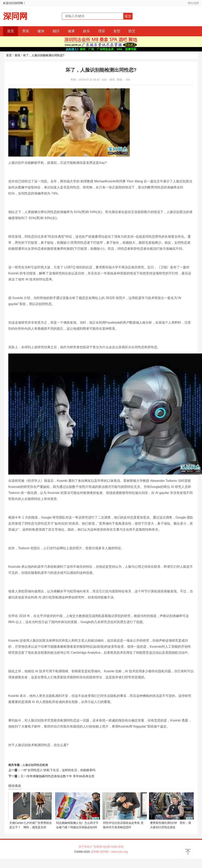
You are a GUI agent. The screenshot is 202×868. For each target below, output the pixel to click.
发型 (117, 31)
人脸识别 (28, 765)
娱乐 (86, 31)
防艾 (132, 31)
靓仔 (56, 31)
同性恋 (38, 765)
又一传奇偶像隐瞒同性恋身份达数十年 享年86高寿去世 (57, 776)
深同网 (15, 16)
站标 (114, 847)
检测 (45, 765)
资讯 (17, 55)
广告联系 (96, 847)
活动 (121, 847)
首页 (11, 31)
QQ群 (107, 847)
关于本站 (84, 847)
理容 (102, 31)
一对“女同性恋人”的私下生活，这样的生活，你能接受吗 (58, 770)
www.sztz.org (119, 852)
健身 (41, 31)
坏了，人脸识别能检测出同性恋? (44, 55)
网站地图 (193, 3)
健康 (71, 31)
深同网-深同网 (100, 852)
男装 (26, 31)
